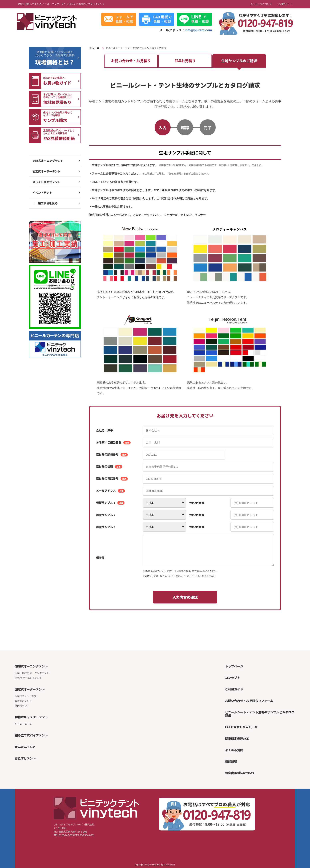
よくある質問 (234, 750)
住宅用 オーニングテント (28, 678)
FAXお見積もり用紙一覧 (241, 727)
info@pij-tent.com (198, 30)
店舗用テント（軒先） (27, 696)
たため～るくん (23, 724)
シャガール (171, 215)
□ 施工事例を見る (45, 203)
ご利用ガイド (285, 4)
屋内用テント (22, 706)
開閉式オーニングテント (48, 161)
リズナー (200, 215)
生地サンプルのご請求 (239, 61)
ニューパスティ (120, 215)
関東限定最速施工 (237, 739)
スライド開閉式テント (46, 182)
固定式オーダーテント (46, 171)
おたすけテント (25, 758)
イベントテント (42, 193)
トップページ (234, 666)
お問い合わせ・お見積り (131, 61)
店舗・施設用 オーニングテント (32, 673)
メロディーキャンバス (147, 215)
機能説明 (231, 761)
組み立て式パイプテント (31, 735)
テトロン (186, 215)
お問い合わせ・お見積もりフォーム (249, 701)
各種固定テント (23, 701)
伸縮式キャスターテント (31, 717)
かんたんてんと (25, 747)
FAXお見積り (185, 61)
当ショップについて (261, 4)
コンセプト (233, 678)
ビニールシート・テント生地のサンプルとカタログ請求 (260, 714)
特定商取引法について (240, 773)
